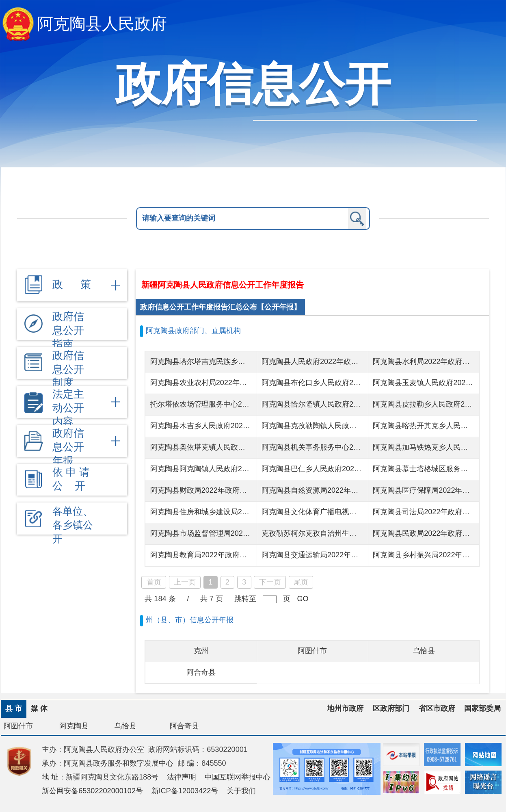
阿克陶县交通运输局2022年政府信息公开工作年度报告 (350, 555)
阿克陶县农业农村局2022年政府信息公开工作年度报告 (239, 383)
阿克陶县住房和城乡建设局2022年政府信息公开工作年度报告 (250, 512)
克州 (201, 651)
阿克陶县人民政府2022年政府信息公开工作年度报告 (346, 362)
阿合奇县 (201, 672)
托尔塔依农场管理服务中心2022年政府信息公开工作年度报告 (250, 404)
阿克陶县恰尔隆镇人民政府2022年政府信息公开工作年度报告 (361, 404)
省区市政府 (437, 708)
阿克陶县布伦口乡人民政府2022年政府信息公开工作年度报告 (361, 383)
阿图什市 (312, 651)
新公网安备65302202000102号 (92, 791)
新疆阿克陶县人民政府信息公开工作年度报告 (223, 285)
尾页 (301, 582)
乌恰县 (424, 651)
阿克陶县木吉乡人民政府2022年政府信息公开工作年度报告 (246, 426)
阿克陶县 (74, 726)
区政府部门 (391, 708)
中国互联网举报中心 (238, 777)
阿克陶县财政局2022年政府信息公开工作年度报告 (231, 490)
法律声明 (182, 777)
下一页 (270, 582)
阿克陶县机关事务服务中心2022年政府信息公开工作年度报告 (361, 447)
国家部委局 (482, 708)
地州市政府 (345, 708)
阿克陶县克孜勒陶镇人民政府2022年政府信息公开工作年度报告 (365, 426)
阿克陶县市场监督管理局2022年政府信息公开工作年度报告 (246, 533)
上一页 (185, 582)
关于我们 (241, 791)
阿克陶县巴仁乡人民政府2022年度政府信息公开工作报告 (354, 469)
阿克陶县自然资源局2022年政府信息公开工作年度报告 (350, 490)
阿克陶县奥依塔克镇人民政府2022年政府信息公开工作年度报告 (253, 447)
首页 (154, 582)
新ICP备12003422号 (185, 791)
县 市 (14, 708)
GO (303, 599)
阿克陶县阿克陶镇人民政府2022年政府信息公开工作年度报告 (250, 469)
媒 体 (39, 708)
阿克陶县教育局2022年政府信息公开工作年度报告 (231, 555)
